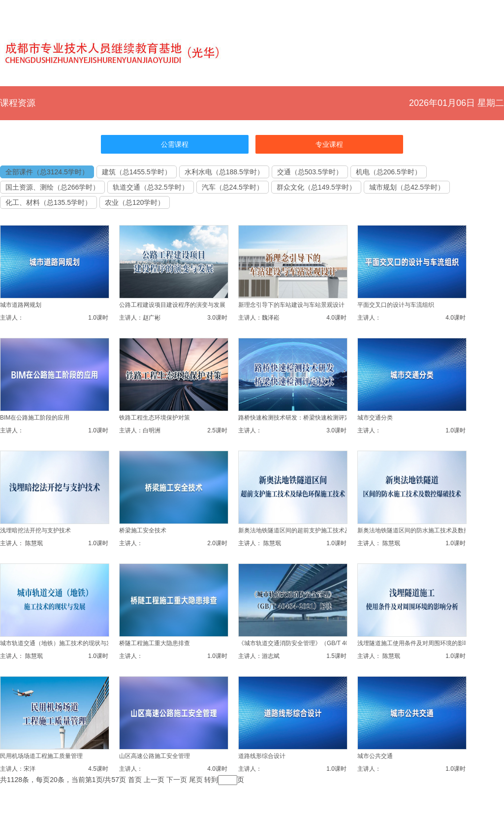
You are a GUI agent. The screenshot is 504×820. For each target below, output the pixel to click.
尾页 (196, 780)
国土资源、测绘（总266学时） (52, 187)
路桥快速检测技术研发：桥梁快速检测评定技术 (300, 418)
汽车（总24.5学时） (233, 187)
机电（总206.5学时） (389, 172)
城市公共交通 (375, 756)
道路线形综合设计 (262, 756)
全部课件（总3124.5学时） (47, 172)
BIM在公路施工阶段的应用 (35, 418)
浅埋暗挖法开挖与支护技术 (35, 530)
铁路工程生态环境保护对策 (155, 418)
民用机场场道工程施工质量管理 (41, 756)
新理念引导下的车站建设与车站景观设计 (291, 305)
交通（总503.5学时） (310, 172)
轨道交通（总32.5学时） (150, 187)
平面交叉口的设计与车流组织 (396, 305)
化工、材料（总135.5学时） (48, 202)
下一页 (177, 780)
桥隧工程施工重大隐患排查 (155, 643)
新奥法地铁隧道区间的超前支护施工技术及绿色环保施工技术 (318, 530)
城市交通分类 (375, 418)
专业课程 (329, 144)
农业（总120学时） (135, 202)
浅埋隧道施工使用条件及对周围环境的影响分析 (419, 643)
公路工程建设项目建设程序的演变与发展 (172, 305)
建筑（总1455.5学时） (137, 172)
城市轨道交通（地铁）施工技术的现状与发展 (59, 643)
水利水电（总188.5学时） (224, 172)
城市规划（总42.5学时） (407, 187)
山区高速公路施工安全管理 (155, 756)
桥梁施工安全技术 (143, 530)
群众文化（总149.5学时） (316, 187)
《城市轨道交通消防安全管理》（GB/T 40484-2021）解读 (315, 643)
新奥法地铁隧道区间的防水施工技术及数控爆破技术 (425, 530)
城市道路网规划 (21, 305)
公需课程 (175, 144)
